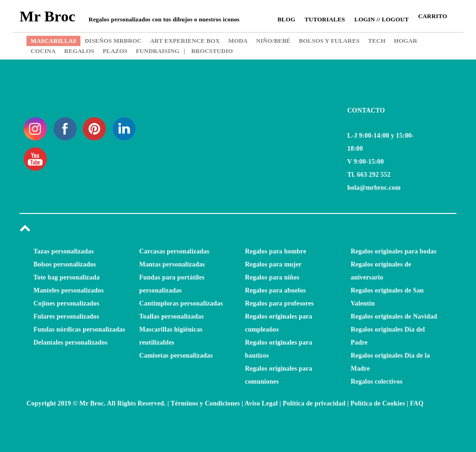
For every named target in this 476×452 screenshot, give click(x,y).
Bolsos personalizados (65, 264)
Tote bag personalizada (66, 277)
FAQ (417, 403)
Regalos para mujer (273, 264)
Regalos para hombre (276, 251)
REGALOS (79, 51)
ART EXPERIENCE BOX (185, 41)
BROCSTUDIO (208, 51)
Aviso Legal (261, 403)
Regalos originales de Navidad (394, 316)
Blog (286, 19)
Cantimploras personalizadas (181, 303)
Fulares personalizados (66, 316)
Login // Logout (381, 19)
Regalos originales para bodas (394, 251)
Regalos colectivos (377, 382)
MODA (238, 41)
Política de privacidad (314, 403)
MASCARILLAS (53, 41)
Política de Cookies (378, 403)
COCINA (43, 51)
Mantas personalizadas (172, 264)
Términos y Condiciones (205, 403)
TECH (377, 41)
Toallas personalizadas (172, 316)
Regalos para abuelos (275, 290)
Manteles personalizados (69, 290)
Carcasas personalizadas (175, 251)
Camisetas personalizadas (176, 356)
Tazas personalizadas (64, 251)
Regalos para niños (272, 277)
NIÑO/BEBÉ (273, 41)
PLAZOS (115, 51)
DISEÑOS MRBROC (113, 41)
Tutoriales (325, 19)
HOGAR (405, 41)
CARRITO (433, 16)
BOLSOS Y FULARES (329, 41)
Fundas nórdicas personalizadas (79, 329)
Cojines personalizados (66, 303)
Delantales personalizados (70, 342)
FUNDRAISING (158, 51)
